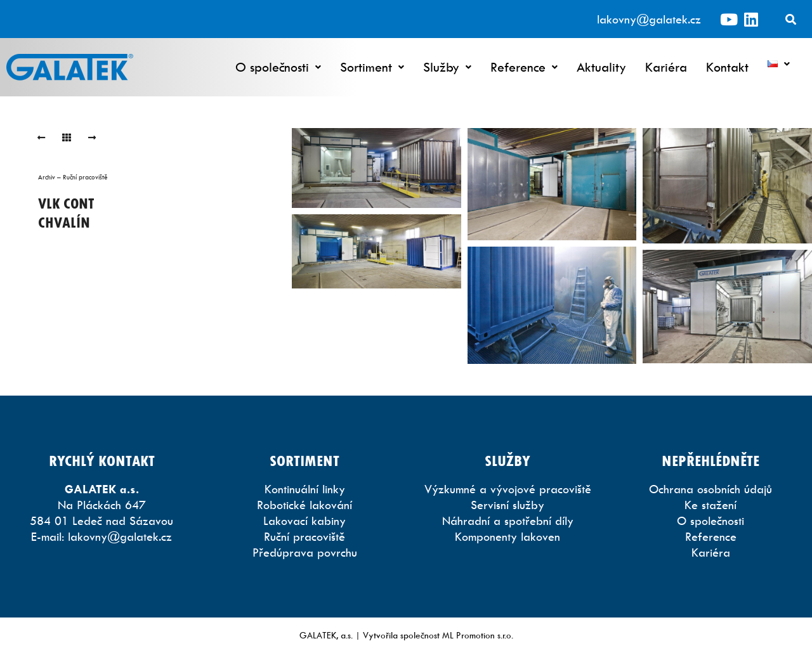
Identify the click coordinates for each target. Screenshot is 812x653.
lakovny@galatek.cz (649, 19)
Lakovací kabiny (304, 521)
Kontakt (727, 67)
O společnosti (278, 67)
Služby (447, 67)
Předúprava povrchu (305, 553)
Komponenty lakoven (507, 537)
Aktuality (601, 67)
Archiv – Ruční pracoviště (73, 177)
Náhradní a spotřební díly (508, 521)
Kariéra (666, 67)
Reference (524, 67)
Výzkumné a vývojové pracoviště (508, 489)
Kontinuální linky (305, 489)
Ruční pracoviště (304, 537)
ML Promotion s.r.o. (478, 635)
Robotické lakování (304, 505)
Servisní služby (507, 505)
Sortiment (372, 67)
